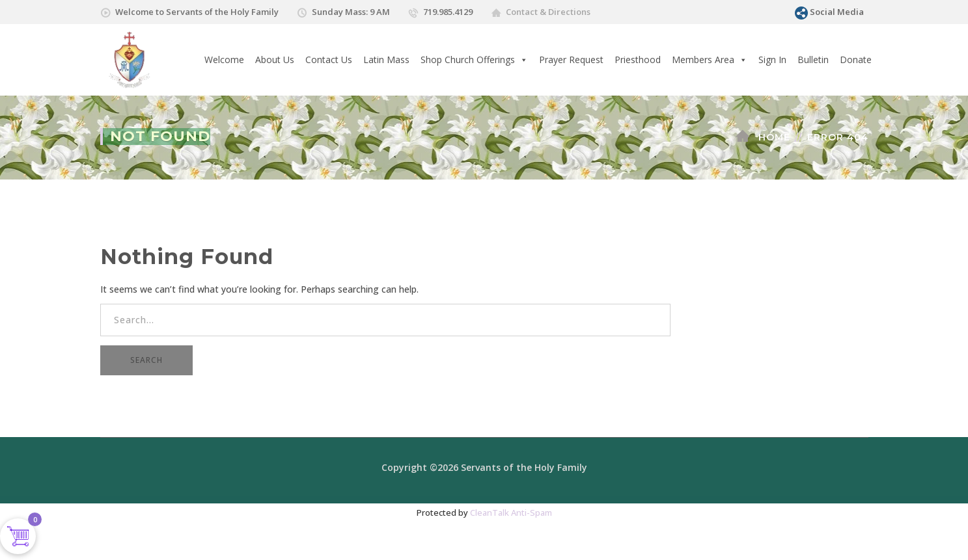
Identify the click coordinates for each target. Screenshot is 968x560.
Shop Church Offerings (474, 60)
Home (774, 137)
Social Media (837, 12)
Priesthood (638, 60)
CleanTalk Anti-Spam (511, 513)
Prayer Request (571, 60)
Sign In (772, 60)
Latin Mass (386, 60)
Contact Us (329, 60)
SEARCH (146, 360)
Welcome (224, 60)
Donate (856, 60)
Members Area (710, 60)
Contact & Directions (548, 12)
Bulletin (813, 60)
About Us (275, 60)
